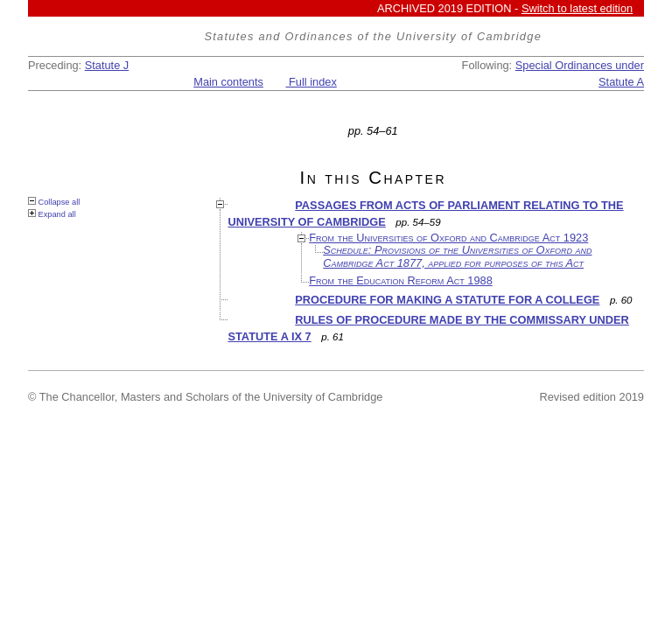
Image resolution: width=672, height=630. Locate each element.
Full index (311, 82)
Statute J (107, 65)
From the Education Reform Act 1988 (401, 280)
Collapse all (54, 202)
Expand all (52, 214)
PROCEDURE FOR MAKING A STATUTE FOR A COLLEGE (447, 300)
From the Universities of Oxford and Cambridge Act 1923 (448, 238)
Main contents (228, 82)
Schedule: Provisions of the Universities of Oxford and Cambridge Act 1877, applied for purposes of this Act (457, 256)
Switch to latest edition (577, 8)
